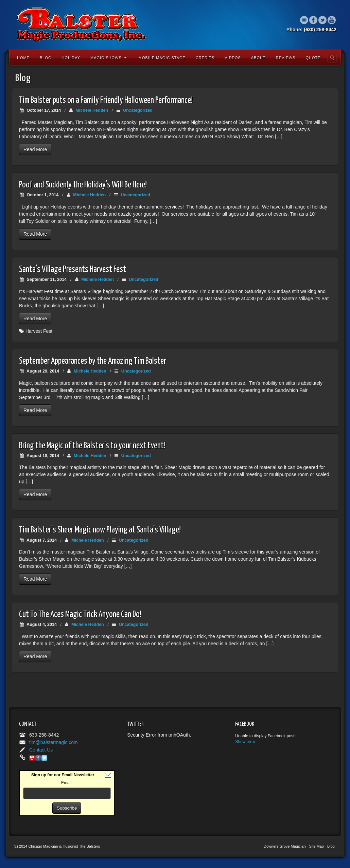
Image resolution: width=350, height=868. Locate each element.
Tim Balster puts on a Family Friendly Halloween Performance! (106, 100)
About (258, 58)
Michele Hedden (92, 110)
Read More (35, 149)
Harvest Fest (39, 331)
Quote (313, 58)
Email (304, 20)
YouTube (332, 20)
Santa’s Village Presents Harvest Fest (73, 269)
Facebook (313, 20)
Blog (46, 58)
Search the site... (332, 58)
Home (23, 58)
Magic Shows (109, 58)
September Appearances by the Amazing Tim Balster (93, 361)
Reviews (286, 58)
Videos (233, 58)
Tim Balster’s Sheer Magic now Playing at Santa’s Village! (100, 530)
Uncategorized (138, 110)
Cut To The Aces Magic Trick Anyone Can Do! (80, 614)
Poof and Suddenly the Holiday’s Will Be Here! (83, 185)
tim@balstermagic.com (54, 742)
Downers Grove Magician (285, 846)
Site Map (317, 846)
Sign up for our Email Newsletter (63, 775)
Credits (205, 58)
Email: (67, 783)
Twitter (323, 20)
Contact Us (41, 750)
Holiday (71, 58)
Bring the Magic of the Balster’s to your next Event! (92, 446)
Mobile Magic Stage (162, 58)
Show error (245, 742)
